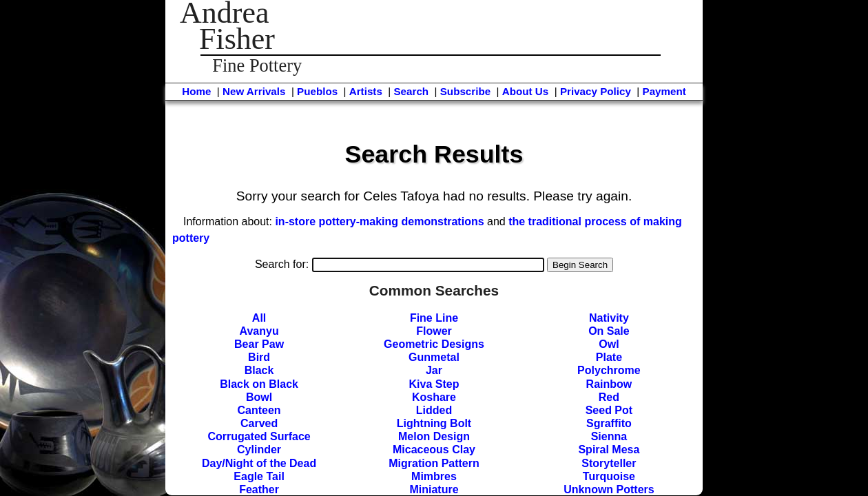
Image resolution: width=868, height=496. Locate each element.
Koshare (434, 397)
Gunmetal (434, 357)
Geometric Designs (434, 344)
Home (196, 91)
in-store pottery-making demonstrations (379, 221)
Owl (609, 344)
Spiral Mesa (609, 449)
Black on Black (259, 384)
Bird (259, 357)
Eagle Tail (259, 476)
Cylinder (259, 449)
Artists (366, 91)
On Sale (609, 331)
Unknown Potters (609, 489)
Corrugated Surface (259, 436)
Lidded (434, 410)
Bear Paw (259, 344)
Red (609, 397)
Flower (434, 331)
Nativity (609, 318)
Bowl (259, 397)
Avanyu (259, 331)
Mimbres (434, 476)
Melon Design (434, 436)
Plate (609, 357)
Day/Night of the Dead (259, 463)
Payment (664, 91)
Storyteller (609, 463)
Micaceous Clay (434, 449)
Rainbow (609, 384)
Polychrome (609, 370)
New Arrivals (254, 91)
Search (411, 91)
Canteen (259, 410)
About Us (526, 91)
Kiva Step (434, 384)
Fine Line (434, 318)
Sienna (609, 436)
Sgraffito (609, 423)
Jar (434, 370)
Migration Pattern (434, 463)
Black (259, 370)
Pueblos (317, 91)
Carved (259, 423)
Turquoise (609, 476)
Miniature (434, 489)
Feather (259, 489)
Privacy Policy (596, 91)
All (259, 318)
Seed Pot (609, 410)
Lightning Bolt (434, 423)
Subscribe (465, 91)
